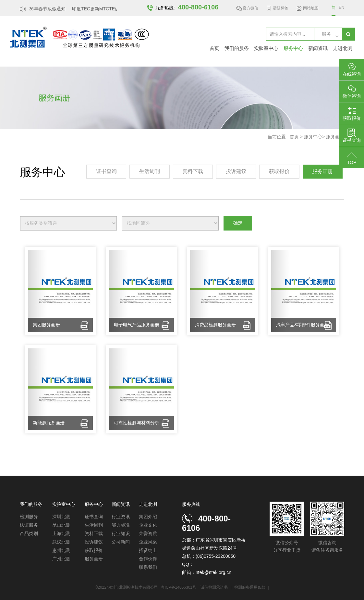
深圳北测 (61, 517)
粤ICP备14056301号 (179, 587)
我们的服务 (237, 48)
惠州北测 (61, 550)
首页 (214, 48)
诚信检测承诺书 (214, 587)
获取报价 (279, 171)
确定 (238, 223)
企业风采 (148, 542)
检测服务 (29, 517)
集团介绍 (148, 517)
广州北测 (61, 559)
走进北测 (343, 48)
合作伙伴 (148, 559)
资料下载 (193, 171)
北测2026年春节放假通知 (41, 9)
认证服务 (29, 525)
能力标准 (121, 525)
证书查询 (106, 171)
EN (341, 7)
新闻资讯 (318, 48)
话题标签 (281, 8)
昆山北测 (61, 525)
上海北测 (61, 533)
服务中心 (293, 48)
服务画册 (335, 137)
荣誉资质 (148, 533)
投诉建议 (236, 171)
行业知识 (121, 533)
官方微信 (250, 9)
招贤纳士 (148, 550)
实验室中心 (266, 48)
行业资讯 (121, 517)
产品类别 (29, 533)
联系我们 (148, 567)
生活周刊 (150, 171)
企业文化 (148, 525)
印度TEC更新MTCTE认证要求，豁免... (113, 9)
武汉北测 (61, 542)
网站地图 (311, 8)
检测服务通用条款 (250, 587)
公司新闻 (121, 542)
